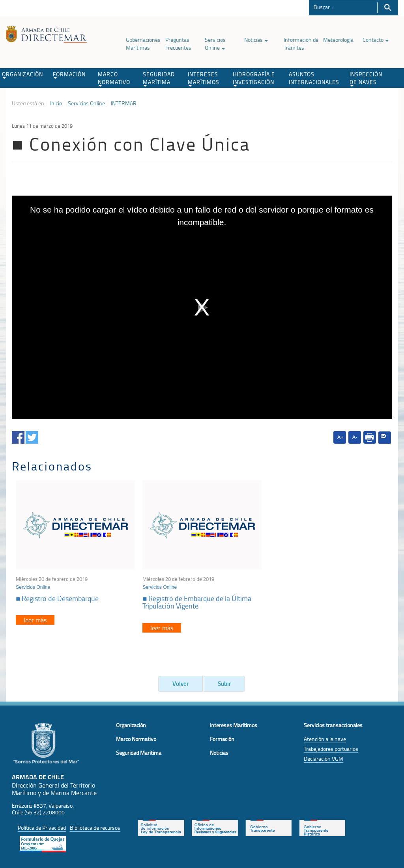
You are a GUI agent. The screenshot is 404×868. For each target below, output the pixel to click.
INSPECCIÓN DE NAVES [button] (366, 78)
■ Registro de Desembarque (57, 598)
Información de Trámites (301, 44)
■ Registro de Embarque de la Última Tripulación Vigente (197, 602)
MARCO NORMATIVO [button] (114, 78)
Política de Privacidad (42, 828)
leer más (35, 620)
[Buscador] (343, 7)
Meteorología (338, 40)
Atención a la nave (325, 739)
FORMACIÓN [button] (69, 75)
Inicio (56, 103)
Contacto (376, 40)
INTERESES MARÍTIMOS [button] (204, 78)
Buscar (388, 8)
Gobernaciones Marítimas (143, 44)
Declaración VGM (324, 759)
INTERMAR (124, 103)
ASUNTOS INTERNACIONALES (314, 78)
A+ (340, 437)
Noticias (256, 40)
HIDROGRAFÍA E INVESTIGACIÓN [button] (254, 78)
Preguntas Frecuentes (178, 44)
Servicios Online (215, 44)
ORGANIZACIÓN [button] (22, 75)
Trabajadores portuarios (331, 749)
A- (355, 437)
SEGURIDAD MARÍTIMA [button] (159, 78)
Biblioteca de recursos (95, 828)
